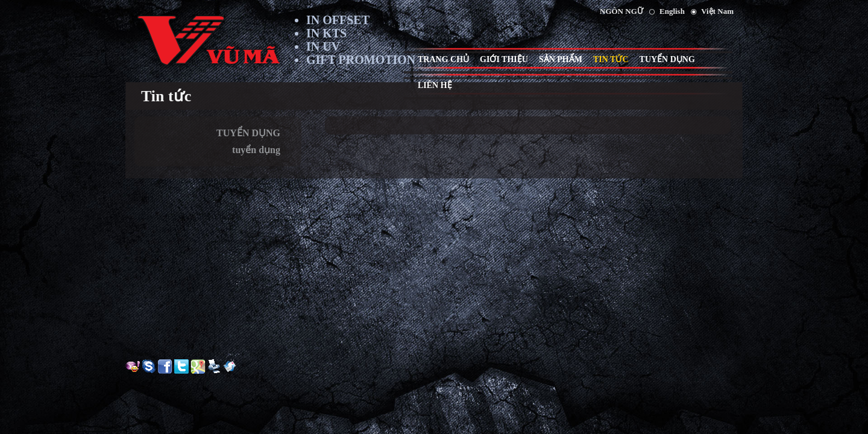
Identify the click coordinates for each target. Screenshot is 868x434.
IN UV (323, 46)
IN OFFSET (338, 20)
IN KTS (326, 33)
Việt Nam (717, 11)
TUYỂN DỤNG (248, 133)
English (672, 11)
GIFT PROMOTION (361, 60)
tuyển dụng (256, 150)
